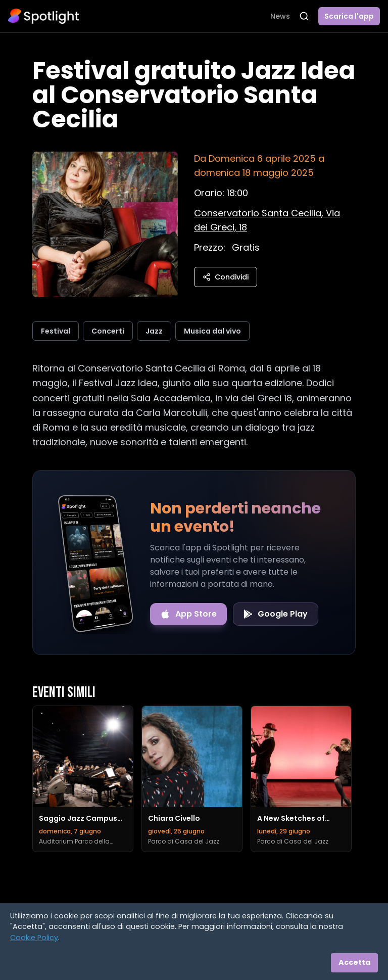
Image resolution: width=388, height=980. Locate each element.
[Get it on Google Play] (276, 614)
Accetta (354, 962)
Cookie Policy (34, 938)
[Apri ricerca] (304, 16)
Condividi (226, 277)
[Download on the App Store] (188, 614)
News (280, 16)
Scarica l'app (349, 16)
